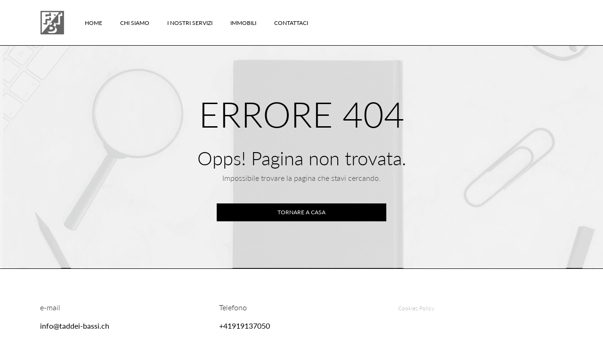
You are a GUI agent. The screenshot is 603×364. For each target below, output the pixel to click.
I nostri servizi (190, 23)
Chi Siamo (135, 23)
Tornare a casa (301, 212)
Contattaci (291, 23)
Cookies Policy (416, 308)
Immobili (243, 23)
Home (94, 23)
